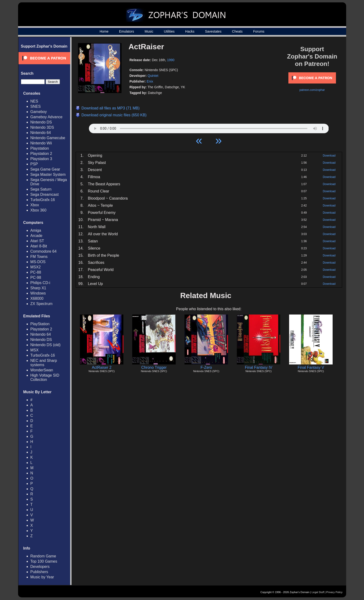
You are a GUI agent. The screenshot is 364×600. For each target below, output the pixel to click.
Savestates (213, 31)
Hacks (190, 31)
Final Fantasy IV (259, 367)
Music (149, 31)
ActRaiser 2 (102, 367)
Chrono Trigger (154, 367)
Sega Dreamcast (45, 194)
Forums (259, 31)
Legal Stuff (318, 592)
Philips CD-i (40, 283)
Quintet (153, 76)
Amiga (36, 230)
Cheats (237, 31)
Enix (150, 81)
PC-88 (36, 272)
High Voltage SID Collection (45, 377)
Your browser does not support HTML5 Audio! (209, 127)
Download (329, 156)
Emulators (127, 31)
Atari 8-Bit (39, 246)
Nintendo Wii (41, 143)
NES (34, 101)
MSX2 (36, 267)
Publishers (39, 572)
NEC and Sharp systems (44, 363)
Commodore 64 (44, 251)
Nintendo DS (41, 122)
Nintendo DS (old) (46, 345)
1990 (171, 60)
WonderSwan (42, 370)
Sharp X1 (38, 288)
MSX (35, 350)
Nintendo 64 (41, 133)
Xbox (35, 205)
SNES (36, 106)
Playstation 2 (41, 154)
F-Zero (206, 367)
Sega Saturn (41, 189)
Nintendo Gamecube (48, 138)
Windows (38, 293)
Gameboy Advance (46, 117)
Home (104, 31)
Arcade (36, 236)
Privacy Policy (334, 592)
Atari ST (37, 241)
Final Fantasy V (311, 367)
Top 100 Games (44, 561)
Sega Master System (48, 175)
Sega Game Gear (45, 169)
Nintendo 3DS (42, 127)
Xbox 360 (39, 210)
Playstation (40, 148)
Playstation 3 (41, 159)
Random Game (43, 556)
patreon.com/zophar (312, 90)
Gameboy (39, 112)
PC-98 (36, 278)
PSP (34, 164)
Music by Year (42, 577)
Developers (40, 567)
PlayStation (40, 324)
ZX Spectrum (41, 304)
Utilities (169, 31)
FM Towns (39, 257)
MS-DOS (38, 262)
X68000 (37, 298)
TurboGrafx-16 (43, 200)
